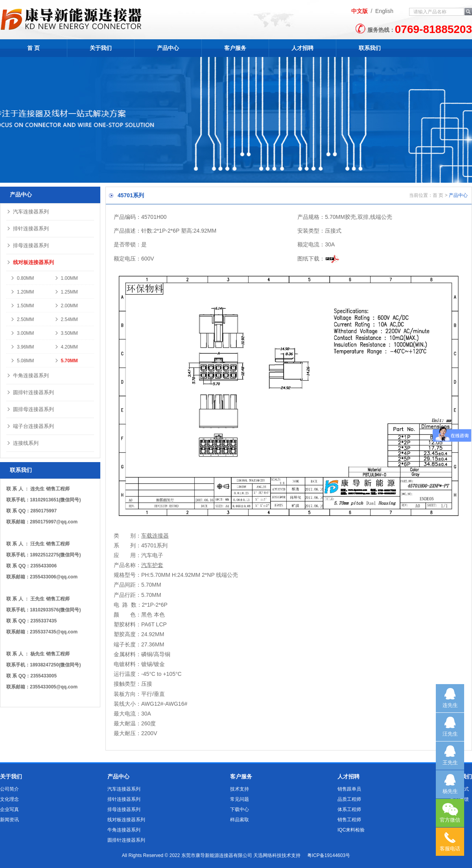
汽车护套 (152, 565)
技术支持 (240, 789)
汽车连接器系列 (28, 212)
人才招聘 (302, 48)
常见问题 (240, 799)
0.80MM (22, 278)
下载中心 (240, 809)
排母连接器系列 (28, 245)
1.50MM (22, 306)
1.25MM (66, 292)
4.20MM (66, 347)
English (384, 11)
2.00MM (66, 306)
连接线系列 (22, 443)
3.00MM (22, 333)
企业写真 (9, 809)
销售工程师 (349, 820)
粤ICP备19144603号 (329, 855)
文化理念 (9, 799)
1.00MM (66, 278)
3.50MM (66, 333)
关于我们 (101, 48)
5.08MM (22, 361)
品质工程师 (349, 799)
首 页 (33, 48)
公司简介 (9, 789)
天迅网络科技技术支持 (277, 855)
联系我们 (370, 48)
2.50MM (22, 319)
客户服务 (235, 48)
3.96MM (22, 347)
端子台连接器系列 (30, 426)
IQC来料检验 (351, 830)
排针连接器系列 (28, 228)
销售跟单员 (349, 789)
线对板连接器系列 (30, 262)
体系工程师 (349, 809)
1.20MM (22, 292)
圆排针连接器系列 (30, 392)
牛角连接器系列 (28, 375)
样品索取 (240, 820)
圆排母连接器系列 (30, 409)
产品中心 (168, 48)
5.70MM (66, 361)
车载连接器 (155, 536)
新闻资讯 (9, 820)
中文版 (360, 11)
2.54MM (66, 319)
